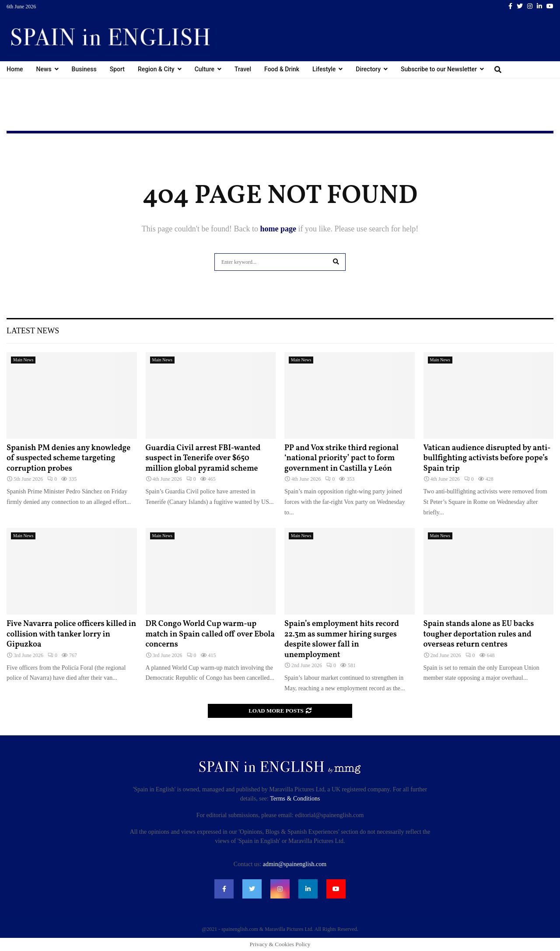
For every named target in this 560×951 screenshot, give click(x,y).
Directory (368, 69)
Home (15, 69)
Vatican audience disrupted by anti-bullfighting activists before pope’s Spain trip (487, 458)
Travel (243, 69)
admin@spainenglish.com (295, 864)
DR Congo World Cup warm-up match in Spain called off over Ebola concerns (210, 634)
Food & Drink (282, 69)
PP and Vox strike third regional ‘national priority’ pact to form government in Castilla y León (341, 458)
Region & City (156, 69)
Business (84, 69)
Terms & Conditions (295, 799)
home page (278, 229)
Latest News (33, 331)
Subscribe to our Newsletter (439, 69)
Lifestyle (324, 69)
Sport (117, 69)
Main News (23, 360)
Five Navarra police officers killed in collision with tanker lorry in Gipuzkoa (71, 634)
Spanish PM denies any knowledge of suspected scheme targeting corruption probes (68, 458)
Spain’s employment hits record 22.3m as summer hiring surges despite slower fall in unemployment (342, 639)
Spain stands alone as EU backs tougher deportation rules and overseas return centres (479, 634)
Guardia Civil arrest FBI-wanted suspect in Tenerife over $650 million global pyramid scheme (203, 458)
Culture (205, 69)
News (44, 69)
